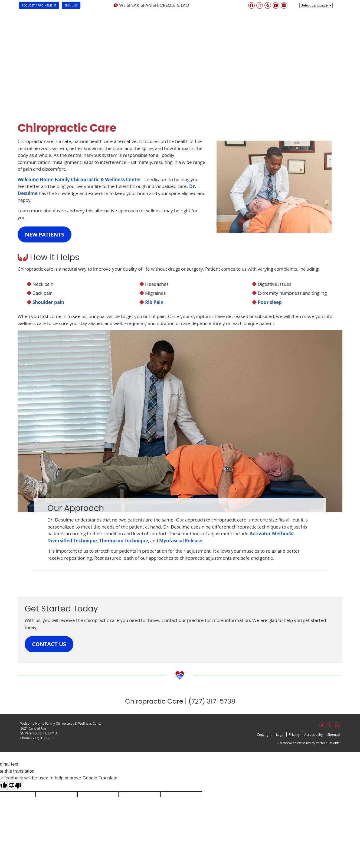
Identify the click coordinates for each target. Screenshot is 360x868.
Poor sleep (270, 302)
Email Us (71, 5)
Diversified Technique (72, 541)
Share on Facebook (329, 725)
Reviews (280, 13)
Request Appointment (39, 5)
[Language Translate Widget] (316, 5)
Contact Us (340, 13)
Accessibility (313, 734)
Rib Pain (154, 302)
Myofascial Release (181, 541)
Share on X (322, 725)
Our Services (150, 13)
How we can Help (196, 13)
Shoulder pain (48, 302)
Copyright (264, 734)
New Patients (243, 13)
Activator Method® (272, 534)
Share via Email (337, 725)
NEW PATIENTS (45, 234)
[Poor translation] (15, 786)
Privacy (294, 734)
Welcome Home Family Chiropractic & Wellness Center (79, 179)
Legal (280, 734)
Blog (309, 13)
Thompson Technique (124, 541)
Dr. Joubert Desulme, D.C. (94, 13)
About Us (43, 13)
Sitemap (333, 734)
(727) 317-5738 (43, 738)
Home (13, 13)
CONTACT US (49, 644)
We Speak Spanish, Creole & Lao (151, 5)
